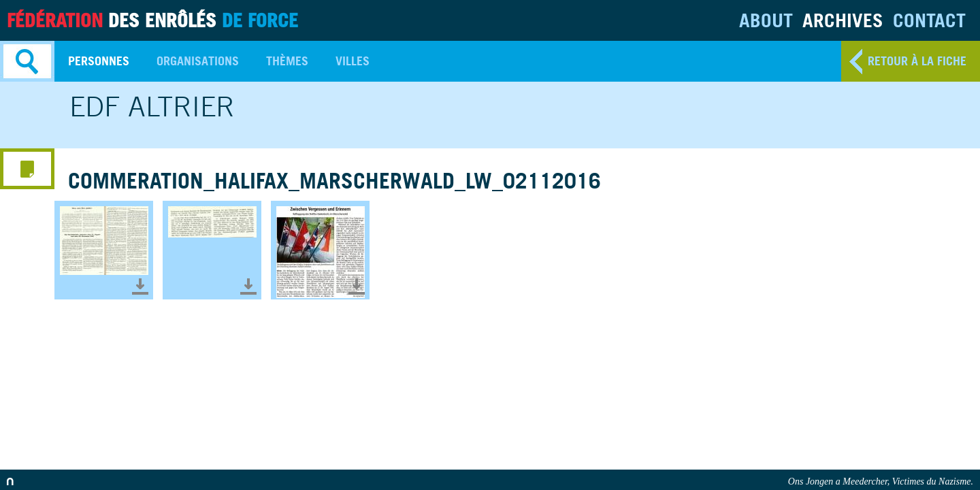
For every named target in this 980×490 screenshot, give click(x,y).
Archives (843, 20)
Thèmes (287, 61)
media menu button (27, 169)
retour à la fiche (917, 61)
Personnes (99, 61)
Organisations (198, 61)
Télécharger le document (140, 287)
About (766, 20)
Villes (353, 61)
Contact (929, 20)
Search (27, 61)
